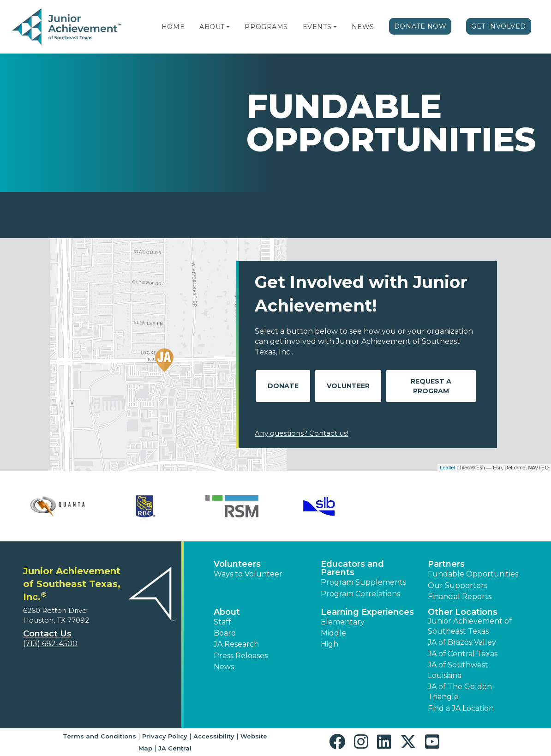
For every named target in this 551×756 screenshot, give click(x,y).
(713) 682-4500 (50, 644)
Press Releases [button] (241, 656)
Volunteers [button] (237, 564)
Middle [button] (333, 633)
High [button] (329, 644)
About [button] (227, 612)
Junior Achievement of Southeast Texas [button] (470, 626)
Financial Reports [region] (460, 597)
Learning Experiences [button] (367, 612)
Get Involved (499, 26)
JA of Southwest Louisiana (458, 670)
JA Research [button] (236, 644)
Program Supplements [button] (363, 582)
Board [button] (225, 633)
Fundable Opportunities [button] (473, 574)
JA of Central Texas (463, 654)
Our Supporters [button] (458, 585)
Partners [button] (446, 564)
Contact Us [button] (47, 634)
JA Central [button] (175, 748)
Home (173, 27)
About (212, 27)
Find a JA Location (461, 708)
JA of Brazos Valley (462, 642)
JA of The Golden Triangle (460, 692)
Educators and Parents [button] (352, 568)
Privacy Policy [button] (165, 736)
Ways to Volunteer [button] (248, 574)
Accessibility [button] (214, 736)
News (363, 27)
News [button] (224, 667)
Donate (283, 386)
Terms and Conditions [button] (99, 736)
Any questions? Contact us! (302, 433)
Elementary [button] (343, 622)
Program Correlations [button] (360, 594)
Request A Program (431, 386)
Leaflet (447, 468)
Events (317, 27)
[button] (228, 27)
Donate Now (420, 26)
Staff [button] (222, 622)
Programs (266, 27)
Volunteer (348, 386)
